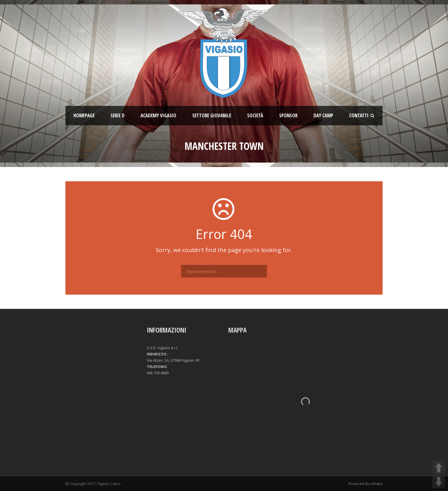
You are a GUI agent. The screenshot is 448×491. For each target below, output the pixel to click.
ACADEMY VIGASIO (158, 115)
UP (439, 467)
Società (255, 115)
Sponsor (288, 115)
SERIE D (118, 115)
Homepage (84, 115)
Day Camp (323, 115)
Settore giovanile (212, 115)
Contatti (359, 115)
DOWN (439, 482)
